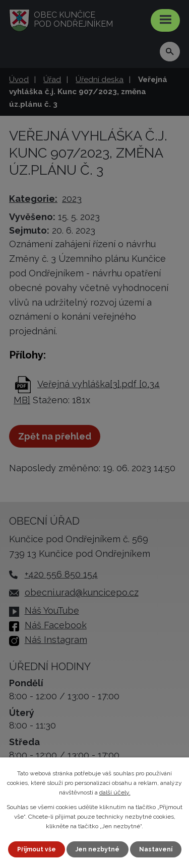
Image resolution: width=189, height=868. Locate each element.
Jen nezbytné (98, 849)
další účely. (115, 792)
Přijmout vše (37, 849)
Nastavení (156, 849)
